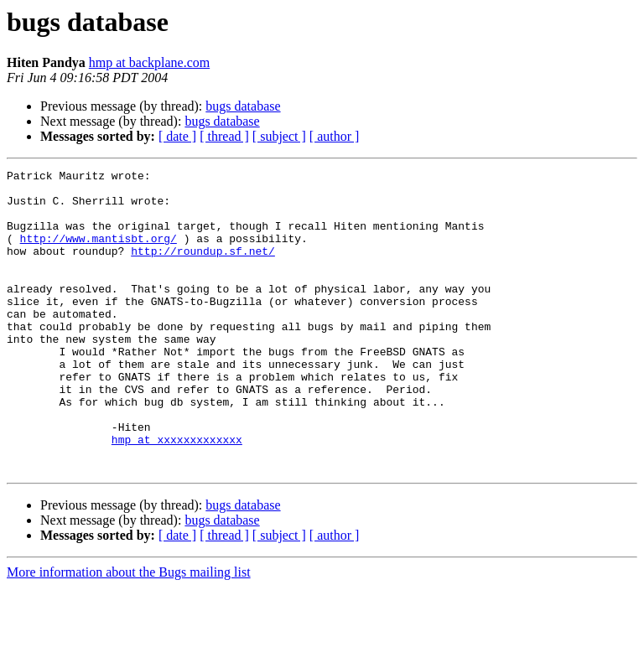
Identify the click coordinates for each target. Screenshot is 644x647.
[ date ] (177, 136)
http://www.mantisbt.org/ (99, 253)
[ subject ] (279, 136)
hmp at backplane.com (149, 62)
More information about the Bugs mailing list (129, 632)
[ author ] (335, 136)
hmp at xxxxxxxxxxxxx (177, 494)
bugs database (243, 106)
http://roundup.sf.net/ (203, 268)
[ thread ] (224, 136)
